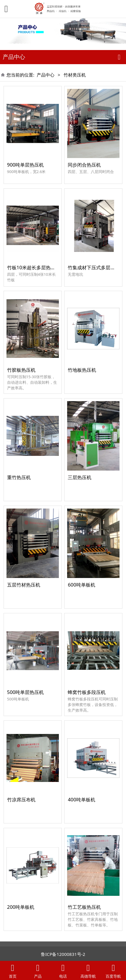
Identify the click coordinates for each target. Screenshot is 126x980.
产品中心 (46, 75)
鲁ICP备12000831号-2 (63, 954)
